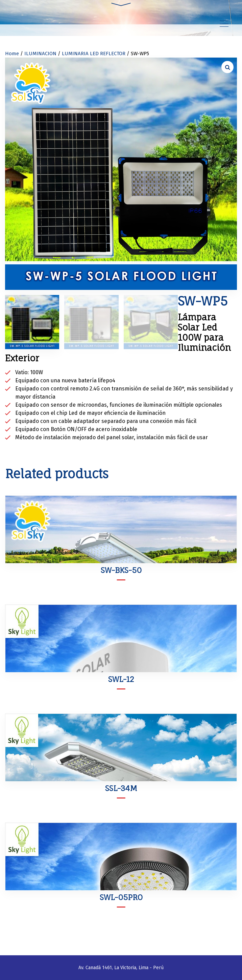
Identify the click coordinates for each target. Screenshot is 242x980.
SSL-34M (121, 788)
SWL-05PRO (121, 897)
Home (12, 54)
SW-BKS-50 (121, 570)
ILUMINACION (40, 54)
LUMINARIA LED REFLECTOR (94, 54)
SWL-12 (121, 679)
